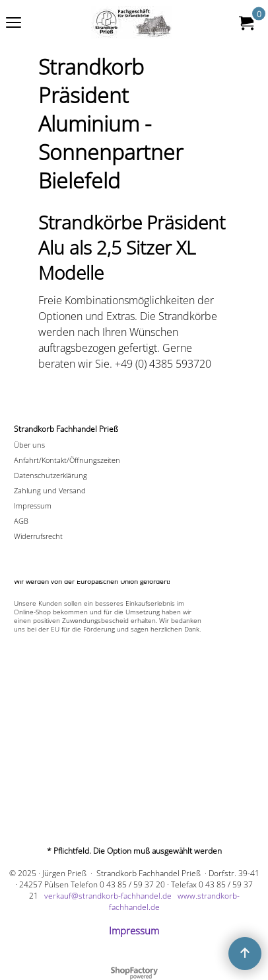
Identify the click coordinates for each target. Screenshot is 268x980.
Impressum (134, 930)
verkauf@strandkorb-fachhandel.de (108, 896)
